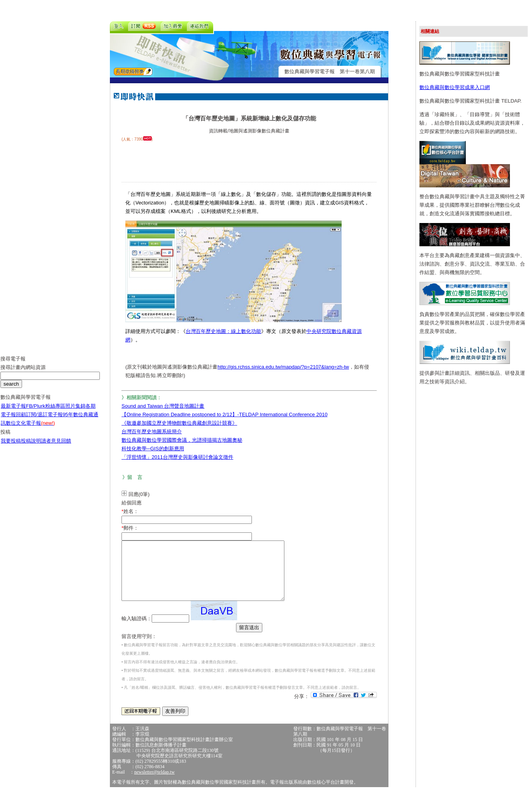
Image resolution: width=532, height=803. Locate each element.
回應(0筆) (139, 494)
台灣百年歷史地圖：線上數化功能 (223, 331)
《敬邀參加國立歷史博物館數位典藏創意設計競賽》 (179, 423)
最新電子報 (13, 412)
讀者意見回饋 (56, 447)
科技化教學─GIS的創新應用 (153, 449)
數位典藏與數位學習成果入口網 (455, 87)
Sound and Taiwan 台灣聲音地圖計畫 (163, 406)
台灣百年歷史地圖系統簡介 (152, 432)
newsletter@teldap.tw (155, 784)
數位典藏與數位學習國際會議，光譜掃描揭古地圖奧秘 (182, 440)
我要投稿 (11, 447)
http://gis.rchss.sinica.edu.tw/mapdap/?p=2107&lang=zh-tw (283, 367)
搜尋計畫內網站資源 (23, 373)
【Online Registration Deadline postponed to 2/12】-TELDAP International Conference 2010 (224, 414)
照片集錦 (75, 412)
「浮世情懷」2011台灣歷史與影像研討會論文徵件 (177, 457)
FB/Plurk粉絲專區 (46, 412)
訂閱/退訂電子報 (44, 420)
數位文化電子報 (30, 429)
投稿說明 (31, 447)
